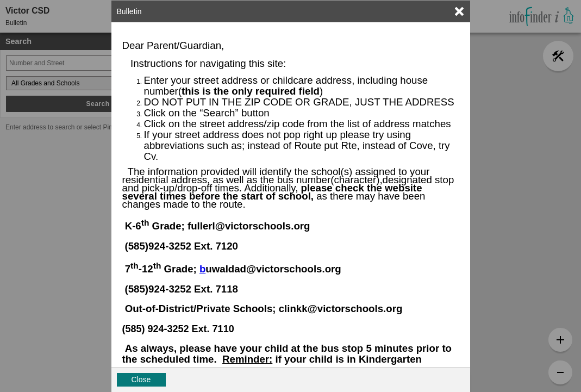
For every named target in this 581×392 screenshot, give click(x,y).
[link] (459, 11)
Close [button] (141, 379)
